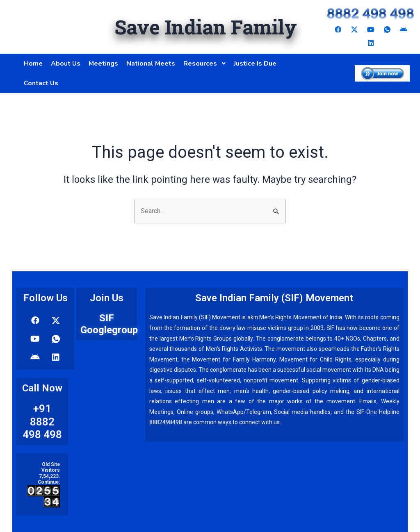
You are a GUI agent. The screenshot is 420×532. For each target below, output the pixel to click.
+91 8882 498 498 (42, 421)
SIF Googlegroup (109, 324)
